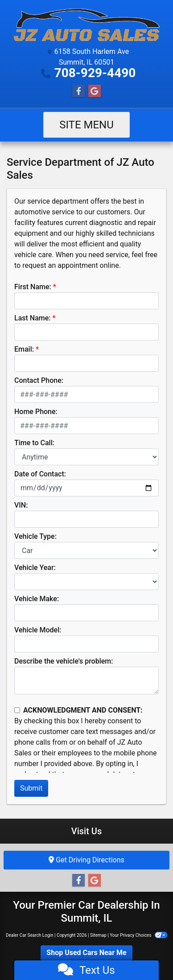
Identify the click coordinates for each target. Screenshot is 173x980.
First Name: (33, 287)
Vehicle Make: (37, 599)
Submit (31, 788)
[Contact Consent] (17, 710)
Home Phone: (36, 412)
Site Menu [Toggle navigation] (86, 125)
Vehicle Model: (38, 630)
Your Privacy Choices (138, 935)
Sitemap (98, 935)
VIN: (21, 505)
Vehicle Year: (35, 568)
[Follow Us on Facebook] (78, 91)
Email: (24, 349)
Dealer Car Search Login (30, 935)
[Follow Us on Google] (95, 91)
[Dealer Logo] (86, 25)
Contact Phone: (39, 380)
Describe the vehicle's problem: (64, 661)
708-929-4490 (95, 73)
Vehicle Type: (35, 536)
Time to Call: (34, 443)
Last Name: (33, 318)
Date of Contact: (40, 474)
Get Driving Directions (86, 860)
